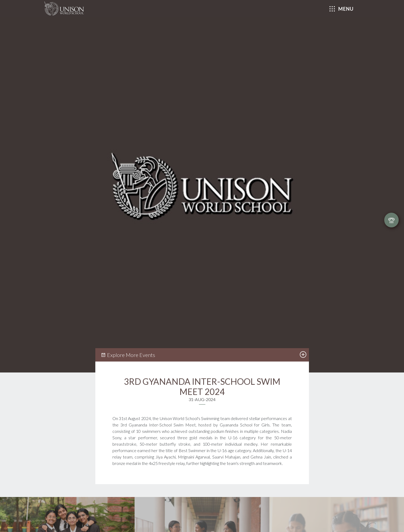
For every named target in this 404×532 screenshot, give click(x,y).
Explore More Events (128, 355)
